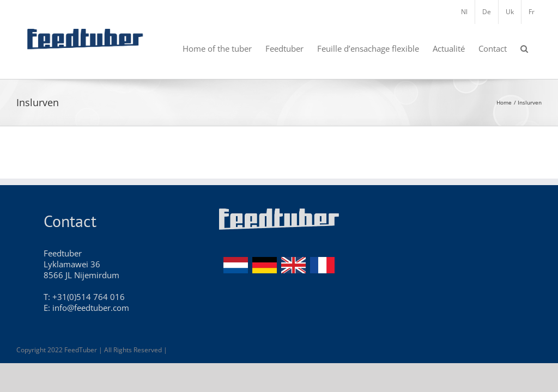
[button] (524, 48)
